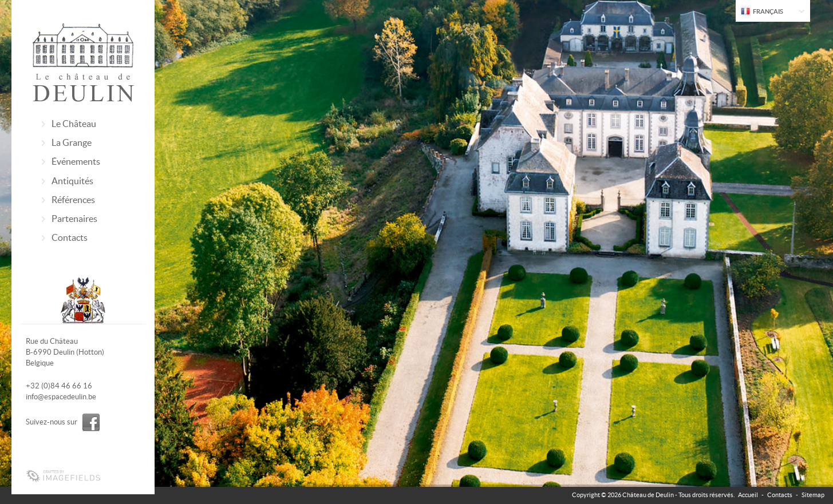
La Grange (72, 142)
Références (73, 200)
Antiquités (72, 181)
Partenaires (74, 219)
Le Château (74, 124)
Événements (76, 161)
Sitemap (813, 495)
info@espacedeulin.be (61, 397)
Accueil (748, 495)
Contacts (70, 237)
